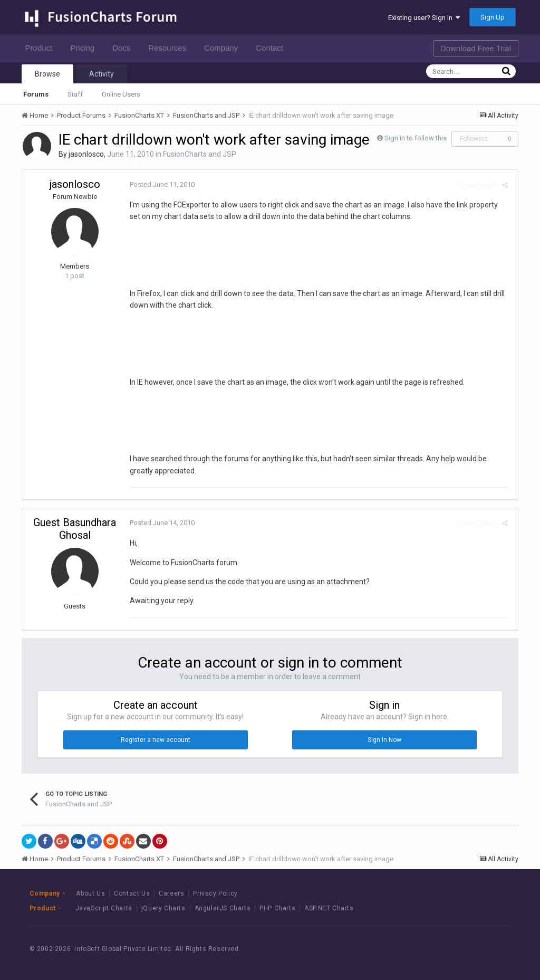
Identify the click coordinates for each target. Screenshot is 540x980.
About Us (90, 893)
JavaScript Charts (104, 908)
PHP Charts (277, 908)
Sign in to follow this (416, 138)
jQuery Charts (163, 908)
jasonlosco (86, 154)
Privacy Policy (215, 893)
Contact (272, 48)
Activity (102, 74)
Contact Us (132, 893)
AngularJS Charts (223, 908)
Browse (47, 74)
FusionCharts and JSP (200, 154)
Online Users (121, 94)
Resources (170, 48)
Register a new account (156, 740)
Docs (124, 48)
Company (224, 48)
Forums (36, 94)
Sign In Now (384, 740)
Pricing (85, 48)
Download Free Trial (476, 48)
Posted (160, 184)
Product (42, 48)
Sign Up (493, 17)
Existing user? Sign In (424, 18)
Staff (75, 94)
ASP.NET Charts (329, 908)
